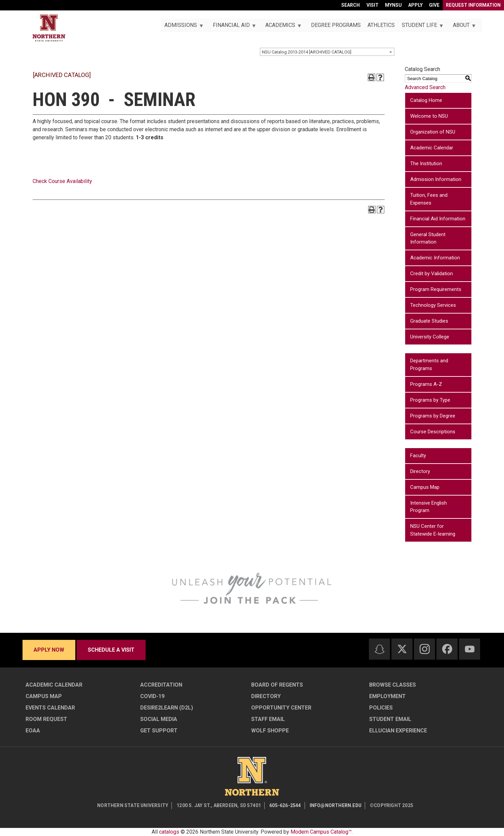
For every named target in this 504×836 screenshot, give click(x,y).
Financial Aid (232, 27)
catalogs (169, 832)
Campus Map (425, 487)
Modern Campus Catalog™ (321, 832)
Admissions (182, 27)
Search (351, 5)
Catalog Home (426, 100)
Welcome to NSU (429, 116)
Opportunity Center (281, 708)
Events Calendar (50, 708)
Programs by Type (430, 400)
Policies (381, 708)
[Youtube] (470, 649)
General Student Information (428, 238)
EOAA (33, 731)
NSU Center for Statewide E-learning (433, 530)
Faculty (418, 456)
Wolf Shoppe (270, 731)
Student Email (390, 719)
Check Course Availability (62, 181)
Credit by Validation (432, 274)
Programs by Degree (433, 416)
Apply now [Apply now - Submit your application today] (49, 650)
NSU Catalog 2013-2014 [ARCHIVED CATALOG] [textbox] (307, 52)
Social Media (159, 719)
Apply (415, 5)
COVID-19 (152, 696)
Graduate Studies (429, 321)
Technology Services (433, 305)
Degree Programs (336, 25)
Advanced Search (425, 87)
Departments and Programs (429, 365)
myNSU (393, 5)
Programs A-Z (426, 384)
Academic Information (435, 258)
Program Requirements (436, 289)
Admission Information (436, 179)
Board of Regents (277, 685)
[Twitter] (402, 649)
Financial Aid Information (438, 219)
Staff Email (268, 719)
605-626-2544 (285, 805)
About (462, 27)
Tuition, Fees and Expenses (429, 199)
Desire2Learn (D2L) (167, 708)
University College (430, 337)
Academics (282, 27)
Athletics (381, 25)
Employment (387, 696)
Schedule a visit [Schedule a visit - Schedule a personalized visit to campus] (111, 650)
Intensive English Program (429, 507)
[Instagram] (425, 649)
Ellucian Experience (398, 731)
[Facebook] (447, 649)
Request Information (473, 5)
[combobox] (327, 52)
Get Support (159, 731)
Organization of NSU (433, 132)
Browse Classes (393, 685)
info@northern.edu (336, 805)
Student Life (421, 27)
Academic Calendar (432, 148)
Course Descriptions (433, 432)
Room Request (46, 719)
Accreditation (161, 685)
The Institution (426, 163)
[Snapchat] (380, 649)
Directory (420, 471)
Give (434, 5)
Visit (373, 5)
